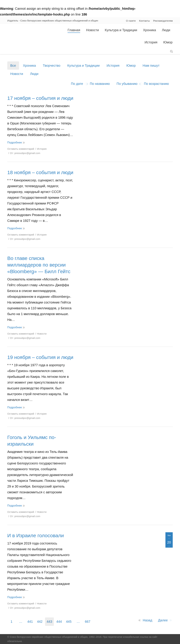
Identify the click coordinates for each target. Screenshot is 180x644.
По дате (77, 84)
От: (25, 153)
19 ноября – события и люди (40, 357)
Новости (17, 74)
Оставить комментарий (21, 149)
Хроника (29, 66)
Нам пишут (151, 66)
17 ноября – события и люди (40, 98)
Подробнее (15, 143)
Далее (163, 620)
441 (30, 622)
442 (40, 622)
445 (69, 622)
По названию (100, 84)
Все (13, 66)
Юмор (131, 66)
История (113, 66)
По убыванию (127, 84)
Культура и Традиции (83, 66)
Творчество (52, 66)
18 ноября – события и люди (40, 172)
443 (49, 622)
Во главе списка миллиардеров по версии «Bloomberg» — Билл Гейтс (39, 265)
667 (88, 622)
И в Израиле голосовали (36, 535)
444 (59, 622)
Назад (147, 620)
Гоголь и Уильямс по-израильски (32, 441)
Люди (34, 74)
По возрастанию (156, 84)
